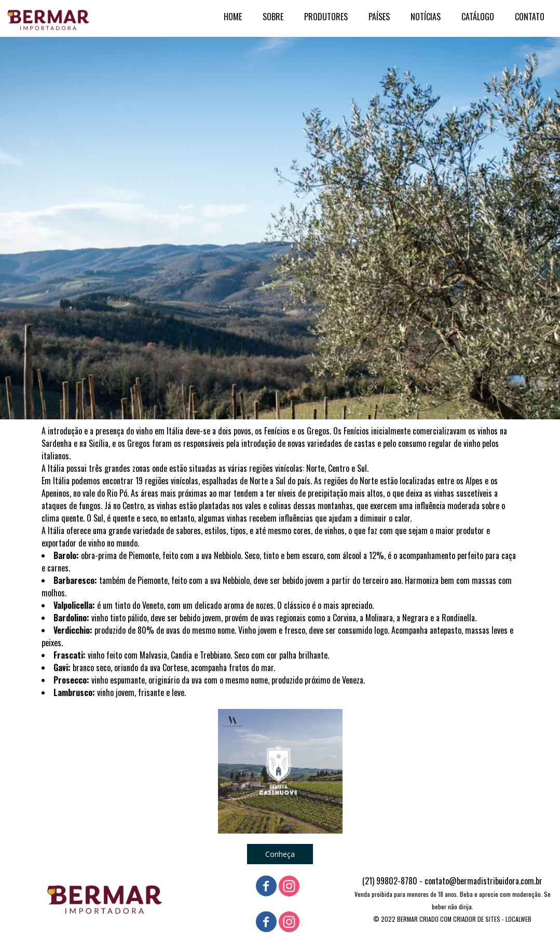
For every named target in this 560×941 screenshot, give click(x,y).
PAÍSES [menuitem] (379, 17)
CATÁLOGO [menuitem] (478, 17)
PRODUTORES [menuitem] (326, 17)
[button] (280, 854)
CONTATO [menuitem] (530, 17)
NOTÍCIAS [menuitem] (426, 17)
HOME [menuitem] (233, 17)
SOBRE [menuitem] (273, 17)
